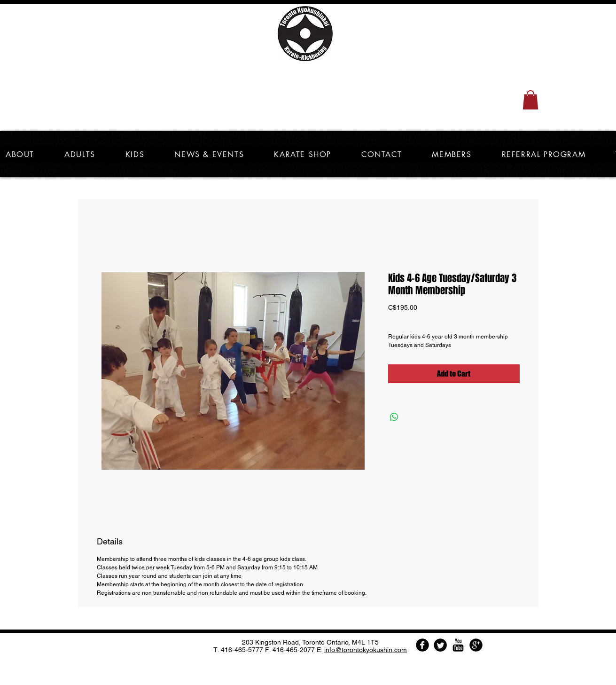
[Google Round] (476, 645)
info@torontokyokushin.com (366, 650)
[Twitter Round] (440, 645)
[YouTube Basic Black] (458, 645)
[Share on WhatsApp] (394, 417)
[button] (530, 100)
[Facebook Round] (422, 645)
